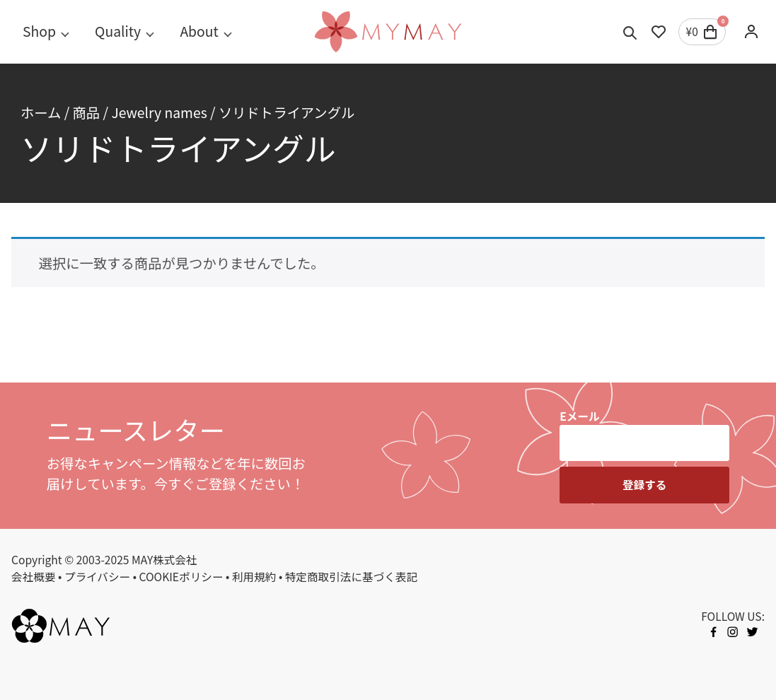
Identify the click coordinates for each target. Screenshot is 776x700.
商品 (87, 112)
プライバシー (97, 577)
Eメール (579, 416)
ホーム (41, 112)
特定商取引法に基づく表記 (352, 577)
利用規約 (254, 577)
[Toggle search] (630, 32)
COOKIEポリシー (181, 577)
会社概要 (34, 577)
